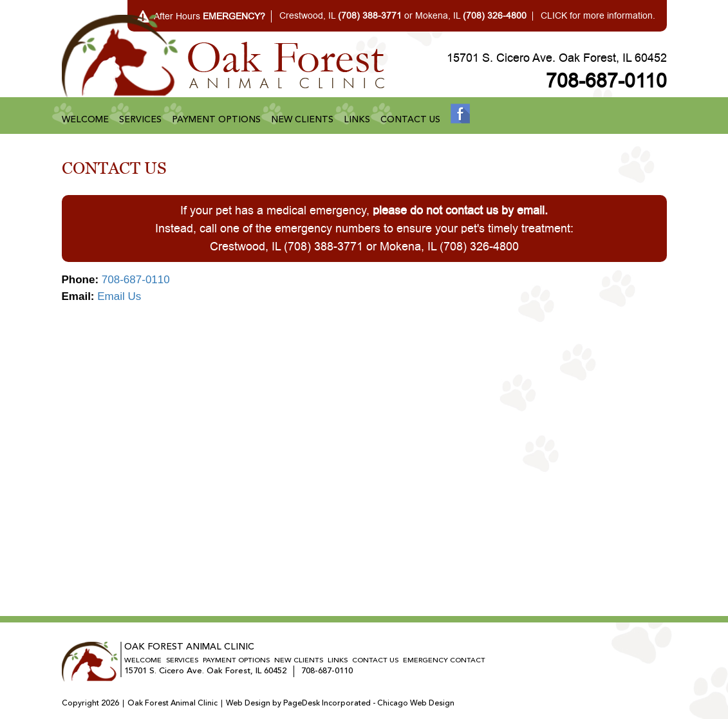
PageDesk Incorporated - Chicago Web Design (369, 704)
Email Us (119, 296)
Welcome (85, 120)
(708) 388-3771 (323, 247)
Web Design (248, 704)
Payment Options (216, 120)
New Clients (302, 120)
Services (140, 120)
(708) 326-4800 (479, 247)
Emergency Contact (444, 661)
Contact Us (410, 120)
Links (357, 120)
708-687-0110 (606, 81)
